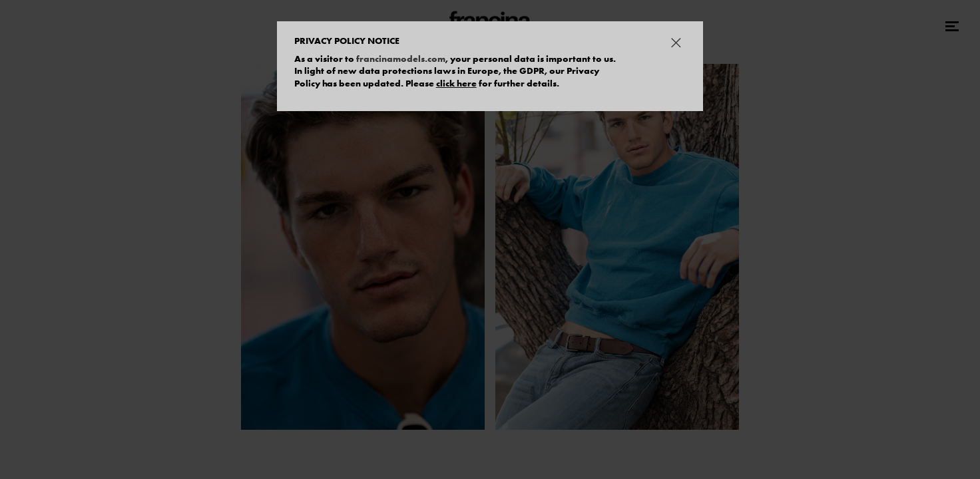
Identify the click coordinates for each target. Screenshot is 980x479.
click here (456, 83)
